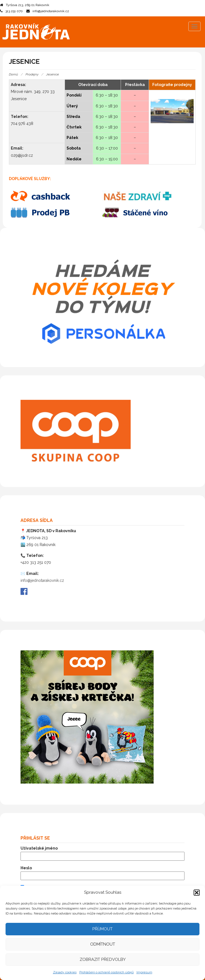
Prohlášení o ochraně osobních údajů (107, 972)
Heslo (26, 868)
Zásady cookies (65, 972)
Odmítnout (103, 944)
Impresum (144, 972)
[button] (197, 893)
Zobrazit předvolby (103, 959)
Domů (13, 74)
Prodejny (32, 74)
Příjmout (102, 929)
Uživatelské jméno (39, 848)
